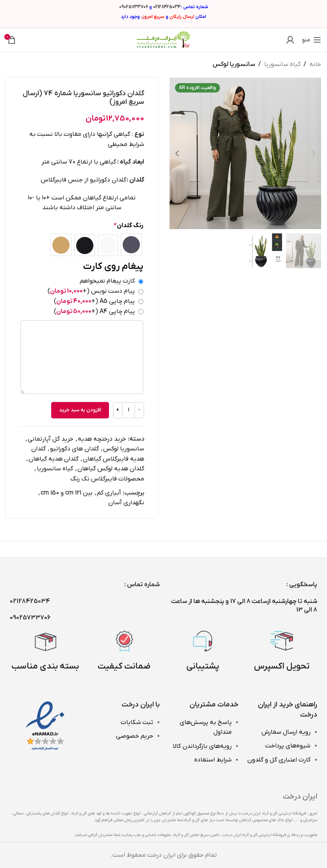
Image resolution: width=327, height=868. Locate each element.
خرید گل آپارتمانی (51, 439)
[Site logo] (164, 39)
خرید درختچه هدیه (102, 439)
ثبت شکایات (137, 722)
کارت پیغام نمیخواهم (107, 281)
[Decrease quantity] (139, 410)
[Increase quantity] (118, 410)
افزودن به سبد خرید (80, 410)
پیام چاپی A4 (94, 311)
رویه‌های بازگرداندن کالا (202, 746)
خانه (315, 64)
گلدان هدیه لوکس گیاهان (111, 469)
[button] (313, 153)
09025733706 (134, 7)
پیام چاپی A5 (94, 301)
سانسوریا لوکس (234, 64)
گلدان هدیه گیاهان (54, 459)
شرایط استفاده (213, 760)
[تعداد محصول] (129, 410)
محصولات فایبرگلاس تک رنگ (107, 479)
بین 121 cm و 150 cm (67, 493)
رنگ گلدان (128, 225)
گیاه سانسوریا (282, 64)
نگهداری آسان (126, 503)
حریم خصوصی (135, 736)
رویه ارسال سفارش (286, 732)
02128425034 (167, 7)
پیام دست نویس (91, 291)
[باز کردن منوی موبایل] (312, 40)
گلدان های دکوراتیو (74, 449)
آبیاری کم (109, 493)
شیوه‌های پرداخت (288, 746)
